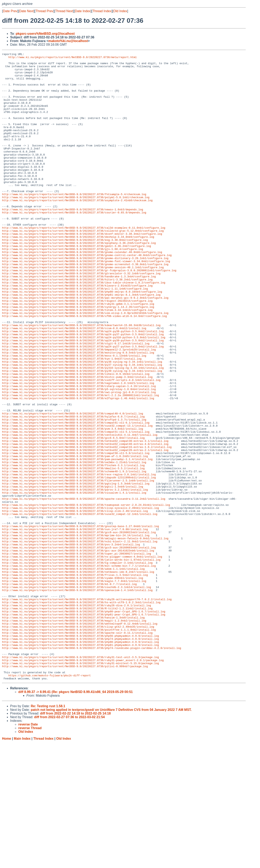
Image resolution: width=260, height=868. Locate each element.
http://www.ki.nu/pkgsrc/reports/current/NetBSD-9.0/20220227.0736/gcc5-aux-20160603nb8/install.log (79, 647)
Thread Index (102, 11)
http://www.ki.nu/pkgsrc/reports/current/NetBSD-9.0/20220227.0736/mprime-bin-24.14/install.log (76, 632)
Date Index (83, 11)
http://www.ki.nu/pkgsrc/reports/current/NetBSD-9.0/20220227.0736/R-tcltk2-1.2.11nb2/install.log (77, 720)
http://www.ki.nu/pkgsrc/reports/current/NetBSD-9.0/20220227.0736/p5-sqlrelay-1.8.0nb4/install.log (79, 457)
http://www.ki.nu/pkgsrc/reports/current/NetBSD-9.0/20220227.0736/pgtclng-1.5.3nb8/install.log (76, 570)
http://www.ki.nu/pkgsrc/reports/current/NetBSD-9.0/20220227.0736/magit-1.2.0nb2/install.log (74, 734)
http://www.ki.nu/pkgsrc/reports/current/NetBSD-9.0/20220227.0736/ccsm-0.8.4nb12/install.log (74, 384)
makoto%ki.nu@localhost (68, 41)
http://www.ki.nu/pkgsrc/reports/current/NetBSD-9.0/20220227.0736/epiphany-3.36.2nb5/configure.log (79, 281)
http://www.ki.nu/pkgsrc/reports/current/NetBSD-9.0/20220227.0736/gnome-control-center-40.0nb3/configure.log (87, 296)
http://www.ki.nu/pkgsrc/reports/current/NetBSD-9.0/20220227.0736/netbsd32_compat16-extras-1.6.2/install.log (87, 526)
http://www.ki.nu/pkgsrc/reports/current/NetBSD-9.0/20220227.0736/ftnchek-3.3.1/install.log (73, 548)
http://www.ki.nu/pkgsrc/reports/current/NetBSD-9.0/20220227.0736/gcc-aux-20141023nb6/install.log (78, 650)
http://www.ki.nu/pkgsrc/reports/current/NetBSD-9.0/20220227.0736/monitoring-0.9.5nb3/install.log (78, 413)
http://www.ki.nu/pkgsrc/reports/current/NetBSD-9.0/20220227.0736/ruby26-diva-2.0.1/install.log (76, 716)
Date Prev (10, 11)
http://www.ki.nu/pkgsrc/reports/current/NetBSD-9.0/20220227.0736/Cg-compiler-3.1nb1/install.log (77, 665)
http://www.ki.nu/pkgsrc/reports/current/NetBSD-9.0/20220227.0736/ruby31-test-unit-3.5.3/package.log (80, 778)
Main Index (22, 864)
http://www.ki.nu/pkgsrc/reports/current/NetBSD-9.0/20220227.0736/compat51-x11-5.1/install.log (76, 508)
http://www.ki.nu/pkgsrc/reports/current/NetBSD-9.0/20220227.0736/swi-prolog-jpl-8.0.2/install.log (79, 460)
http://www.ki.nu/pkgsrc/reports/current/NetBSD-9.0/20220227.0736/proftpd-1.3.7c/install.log (74, 493)
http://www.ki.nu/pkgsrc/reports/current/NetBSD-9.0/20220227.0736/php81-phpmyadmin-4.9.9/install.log (80, 764)
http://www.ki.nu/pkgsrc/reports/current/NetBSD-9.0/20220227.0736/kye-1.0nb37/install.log (72, 420)
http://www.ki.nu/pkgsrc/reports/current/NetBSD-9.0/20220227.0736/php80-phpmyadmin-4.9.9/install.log (80, 760)
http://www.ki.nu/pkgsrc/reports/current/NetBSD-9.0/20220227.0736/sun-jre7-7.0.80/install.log (75, 625)
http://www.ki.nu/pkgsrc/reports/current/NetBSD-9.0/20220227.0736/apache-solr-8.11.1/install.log (77, 749)
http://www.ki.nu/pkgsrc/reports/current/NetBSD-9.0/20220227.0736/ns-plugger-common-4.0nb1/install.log (82, 658)
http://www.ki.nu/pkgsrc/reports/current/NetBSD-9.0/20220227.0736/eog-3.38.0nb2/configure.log (75, 278)
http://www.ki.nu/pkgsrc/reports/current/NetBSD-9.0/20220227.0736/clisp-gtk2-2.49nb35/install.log (78, 742)
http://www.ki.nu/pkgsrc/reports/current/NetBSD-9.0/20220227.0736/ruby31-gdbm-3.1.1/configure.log (78, 354)
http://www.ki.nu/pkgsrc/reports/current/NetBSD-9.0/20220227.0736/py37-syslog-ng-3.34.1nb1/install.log (82, 427)
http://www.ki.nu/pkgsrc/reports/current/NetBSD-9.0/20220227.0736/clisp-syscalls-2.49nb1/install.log (80, 599)
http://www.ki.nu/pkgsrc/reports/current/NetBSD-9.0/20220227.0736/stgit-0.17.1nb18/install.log (76, 402)
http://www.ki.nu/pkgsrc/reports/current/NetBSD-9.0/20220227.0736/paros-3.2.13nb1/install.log (75, 577)
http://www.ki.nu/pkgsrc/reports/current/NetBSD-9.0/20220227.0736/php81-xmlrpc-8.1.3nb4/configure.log (81, 343)
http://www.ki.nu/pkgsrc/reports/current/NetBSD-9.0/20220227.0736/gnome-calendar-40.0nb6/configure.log (82, 292)
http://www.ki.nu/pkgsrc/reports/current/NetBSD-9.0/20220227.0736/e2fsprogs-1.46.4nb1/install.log (78, 468)
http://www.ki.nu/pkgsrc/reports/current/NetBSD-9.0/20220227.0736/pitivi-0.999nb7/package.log (75, 789)
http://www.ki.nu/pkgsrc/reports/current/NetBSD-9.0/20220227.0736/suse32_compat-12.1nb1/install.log (80, 606)
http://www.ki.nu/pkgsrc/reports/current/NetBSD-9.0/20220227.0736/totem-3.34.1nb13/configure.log (77, 362)
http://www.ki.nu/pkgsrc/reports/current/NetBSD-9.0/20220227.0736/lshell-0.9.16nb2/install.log (76, 438)
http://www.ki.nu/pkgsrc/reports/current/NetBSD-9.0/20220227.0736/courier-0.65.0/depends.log (74, 245)
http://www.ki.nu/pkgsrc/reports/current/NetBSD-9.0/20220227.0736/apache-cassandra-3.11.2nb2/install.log (84, 588)
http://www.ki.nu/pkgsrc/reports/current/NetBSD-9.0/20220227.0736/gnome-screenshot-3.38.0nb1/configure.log (85, 307)
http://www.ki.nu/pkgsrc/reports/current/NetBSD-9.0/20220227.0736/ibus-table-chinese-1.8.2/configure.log (84, 329)
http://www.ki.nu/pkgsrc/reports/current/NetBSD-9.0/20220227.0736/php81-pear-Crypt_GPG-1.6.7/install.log (84, 727)
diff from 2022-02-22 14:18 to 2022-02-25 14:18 (75, 839)
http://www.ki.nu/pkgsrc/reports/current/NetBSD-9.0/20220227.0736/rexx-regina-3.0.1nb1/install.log (79, 559)
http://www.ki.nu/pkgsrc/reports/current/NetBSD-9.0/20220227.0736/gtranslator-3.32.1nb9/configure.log (81, 318)
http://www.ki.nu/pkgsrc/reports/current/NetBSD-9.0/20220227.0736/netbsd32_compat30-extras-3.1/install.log (85, 519)
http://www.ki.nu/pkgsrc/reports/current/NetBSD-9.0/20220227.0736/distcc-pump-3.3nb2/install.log (77, 442)
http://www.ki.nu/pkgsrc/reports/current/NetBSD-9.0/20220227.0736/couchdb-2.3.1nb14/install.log (76, 694)
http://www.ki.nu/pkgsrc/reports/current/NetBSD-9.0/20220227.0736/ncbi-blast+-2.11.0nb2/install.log (80, 639)
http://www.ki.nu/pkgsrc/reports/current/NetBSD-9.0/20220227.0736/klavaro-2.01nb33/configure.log (77, 332)
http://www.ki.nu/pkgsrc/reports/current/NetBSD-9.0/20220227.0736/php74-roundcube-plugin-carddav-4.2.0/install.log (92, 767)
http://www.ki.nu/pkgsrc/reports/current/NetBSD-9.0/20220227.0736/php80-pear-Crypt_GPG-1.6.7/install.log (84, 723)
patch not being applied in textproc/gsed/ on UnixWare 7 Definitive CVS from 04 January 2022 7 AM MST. (111, 835)
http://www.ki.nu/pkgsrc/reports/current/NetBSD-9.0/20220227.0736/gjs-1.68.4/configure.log (73, 289)
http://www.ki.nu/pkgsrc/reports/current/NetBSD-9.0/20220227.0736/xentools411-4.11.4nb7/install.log (80, 511)
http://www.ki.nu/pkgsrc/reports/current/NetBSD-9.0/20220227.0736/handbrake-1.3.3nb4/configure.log (79, 321)
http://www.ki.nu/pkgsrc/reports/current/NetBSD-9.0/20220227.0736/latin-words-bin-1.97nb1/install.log (81, 661)
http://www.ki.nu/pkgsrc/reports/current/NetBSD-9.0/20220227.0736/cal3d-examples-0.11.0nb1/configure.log (84, 263)
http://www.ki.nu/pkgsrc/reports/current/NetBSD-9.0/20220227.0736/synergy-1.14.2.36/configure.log (78, 358)
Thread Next (64, 11)
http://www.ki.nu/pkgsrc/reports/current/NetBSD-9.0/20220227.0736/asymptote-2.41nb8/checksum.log (77, 230)
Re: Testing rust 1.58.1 (48, 832)
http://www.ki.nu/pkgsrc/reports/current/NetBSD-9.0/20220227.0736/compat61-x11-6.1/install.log (76, 497)
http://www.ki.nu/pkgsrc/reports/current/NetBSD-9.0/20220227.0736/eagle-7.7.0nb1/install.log (74, 687)
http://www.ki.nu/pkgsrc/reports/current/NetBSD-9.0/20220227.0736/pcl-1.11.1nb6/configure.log (75, 336)
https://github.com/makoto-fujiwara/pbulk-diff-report (50, 800)
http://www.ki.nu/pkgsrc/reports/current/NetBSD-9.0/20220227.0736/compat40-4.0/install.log (73, 486)
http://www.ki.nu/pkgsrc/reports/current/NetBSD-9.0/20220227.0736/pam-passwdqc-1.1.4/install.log (77, 541)
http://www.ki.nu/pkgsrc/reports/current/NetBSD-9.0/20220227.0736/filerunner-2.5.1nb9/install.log (78, 566)
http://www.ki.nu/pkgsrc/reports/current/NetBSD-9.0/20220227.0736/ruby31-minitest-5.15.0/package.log (80, 786)
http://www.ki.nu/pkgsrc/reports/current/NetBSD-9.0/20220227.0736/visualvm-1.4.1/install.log (74, 581)
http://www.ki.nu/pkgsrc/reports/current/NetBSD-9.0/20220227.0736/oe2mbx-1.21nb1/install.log (74, 544)
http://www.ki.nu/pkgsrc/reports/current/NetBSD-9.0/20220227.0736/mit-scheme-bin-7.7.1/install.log (79, 669)
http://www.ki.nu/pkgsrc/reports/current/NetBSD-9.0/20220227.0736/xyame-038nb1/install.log (73, 683)
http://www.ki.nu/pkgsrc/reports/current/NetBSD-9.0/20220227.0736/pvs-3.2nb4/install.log (71, 643)
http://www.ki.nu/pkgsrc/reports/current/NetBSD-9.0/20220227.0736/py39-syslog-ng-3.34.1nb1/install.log (82, 435)
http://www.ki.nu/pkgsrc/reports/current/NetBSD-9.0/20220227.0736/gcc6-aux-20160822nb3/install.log (79, 628)
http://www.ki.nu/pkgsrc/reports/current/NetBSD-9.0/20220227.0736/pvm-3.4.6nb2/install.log (73, 504)
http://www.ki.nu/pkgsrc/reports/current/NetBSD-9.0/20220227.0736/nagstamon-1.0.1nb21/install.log (78, 449)
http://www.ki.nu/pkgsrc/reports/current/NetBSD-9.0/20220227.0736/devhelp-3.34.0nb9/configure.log (78, 274)
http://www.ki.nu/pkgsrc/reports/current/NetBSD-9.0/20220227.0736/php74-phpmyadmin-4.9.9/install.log (80, 756)
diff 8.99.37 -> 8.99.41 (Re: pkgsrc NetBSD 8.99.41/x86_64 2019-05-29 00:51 (75, 817)
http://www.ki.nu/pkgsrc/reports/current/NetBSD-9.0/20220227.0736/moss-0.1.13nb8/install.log (74, 416)
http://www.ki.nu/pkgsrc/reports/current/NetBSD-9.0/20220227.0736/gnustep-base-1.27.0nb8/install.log (80, 621)
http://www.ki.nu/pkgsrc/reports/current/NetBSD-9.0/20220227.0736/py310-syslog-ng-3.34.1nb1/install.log (83, 431)
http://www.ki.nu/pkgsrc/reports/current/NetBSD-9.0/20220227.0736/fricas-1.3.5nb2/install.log (75, 680)
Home (6, 864)
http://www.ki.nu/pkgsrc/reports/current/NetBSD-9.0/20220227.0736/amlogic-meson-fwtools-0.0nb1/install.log (85, 636)
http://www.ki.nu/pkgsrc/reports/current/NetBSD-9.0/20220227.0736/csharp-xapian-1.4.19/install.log (79, 453)
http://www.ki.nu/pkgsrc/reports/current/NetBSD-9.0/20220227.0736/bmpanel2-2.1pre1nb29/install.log (79, 409)
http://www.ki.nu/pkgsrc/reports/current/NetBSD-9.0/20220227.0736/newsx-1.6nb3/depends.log (73, 241)
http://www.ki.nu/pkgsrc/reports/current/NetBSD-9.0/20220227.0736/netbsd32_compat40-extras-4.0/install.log (85, 522)
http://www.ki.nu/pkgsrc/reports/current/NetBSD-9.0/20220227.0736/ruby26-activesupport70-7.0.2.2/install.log (87, 709)
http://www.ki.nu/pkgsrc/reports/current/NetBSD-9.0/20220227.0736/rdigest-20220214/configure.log (77, 351)
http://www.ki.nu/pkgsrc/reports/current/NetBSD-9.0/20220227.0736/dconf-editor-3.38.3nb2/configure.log (82, 270)
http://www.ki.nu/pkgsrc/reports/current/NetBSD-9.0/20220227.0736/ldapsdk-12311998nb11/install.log (79, 563)
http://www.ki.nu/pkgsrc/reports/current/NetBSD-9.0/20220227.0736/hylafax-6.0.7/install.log (73, 490)
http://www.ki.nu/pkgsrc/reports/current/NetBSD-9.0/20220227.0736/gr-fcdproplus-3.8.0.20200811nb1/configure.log (89, 314)
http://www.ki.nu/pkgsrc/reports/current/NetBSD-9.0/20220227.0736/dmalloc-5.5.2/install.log (73, 552)
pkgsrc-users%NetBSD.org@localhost (45, 34)
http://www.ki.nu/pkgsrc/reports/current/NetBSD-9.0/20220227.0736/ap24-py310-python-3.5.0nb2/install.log (84, 395)
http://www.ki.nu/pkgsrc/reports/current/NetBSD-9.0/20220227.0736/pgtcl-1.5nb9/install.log (73, 574)
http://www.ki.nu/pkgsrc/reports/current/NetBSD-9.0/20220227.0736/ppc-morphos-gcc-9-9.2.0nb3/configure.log (85, 347)
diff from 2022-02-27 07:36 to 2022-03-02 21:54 (69, 843)
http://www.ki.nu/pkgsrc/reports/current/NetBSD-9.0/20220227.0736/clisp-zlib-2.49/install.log (75, 603)
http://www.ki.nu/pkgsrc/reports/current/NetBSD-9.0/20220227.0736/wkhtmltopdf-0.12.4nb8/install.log (80, 738)
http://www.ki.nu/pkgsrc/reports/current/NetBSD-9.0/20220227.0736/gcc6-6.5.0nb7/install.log (73, 515)
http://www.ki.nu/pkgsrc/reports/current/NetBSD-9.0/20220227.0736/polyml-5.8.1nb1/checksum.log (76, 226)
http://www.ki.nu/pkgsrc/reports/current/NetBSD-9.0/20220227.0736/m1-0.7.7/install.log (69, 691)
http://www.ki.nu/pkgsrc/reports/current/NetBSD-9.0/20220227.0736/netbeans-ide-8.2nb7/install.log (78, 676)
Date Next (26, 11)
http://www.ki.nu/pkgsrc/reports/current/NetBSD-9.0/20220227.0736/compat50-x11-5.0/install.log (76, 533)
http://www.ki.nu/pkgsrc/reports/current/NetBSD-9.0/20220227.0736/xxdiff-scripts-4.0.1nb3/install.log (81, 446)
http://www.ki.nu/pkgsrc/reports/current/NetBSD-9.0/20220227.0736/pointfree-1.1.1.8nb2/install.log (79, 745)
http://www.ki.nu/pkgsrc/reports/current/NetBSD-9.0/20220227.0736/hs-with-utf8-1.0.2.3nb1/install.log (81, 712)
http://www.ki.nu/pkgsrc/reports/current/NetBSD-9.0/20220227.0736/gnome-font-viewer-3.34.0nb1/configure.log (86, 303)
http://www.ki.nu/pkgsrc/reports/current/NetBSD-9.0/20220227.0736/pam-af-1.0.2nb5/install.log (75, 537)
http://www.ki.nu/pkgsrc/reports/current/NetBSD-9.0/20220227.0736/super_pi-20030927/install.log (76, 654)
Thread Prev (44, 11)
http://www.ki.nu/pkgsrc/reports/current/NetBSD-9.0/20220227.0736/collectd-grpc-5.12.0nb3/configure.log (83, 267)
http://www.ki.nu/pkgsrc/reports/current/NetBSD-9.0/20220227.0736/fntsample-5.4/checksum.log (74, 223)
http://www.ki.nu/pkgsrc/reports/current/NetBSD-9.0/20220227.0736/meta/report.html (73, 58)
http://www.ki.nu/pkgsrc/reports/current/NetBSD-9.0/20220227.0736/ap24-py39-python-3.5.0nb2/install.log (83, 398)
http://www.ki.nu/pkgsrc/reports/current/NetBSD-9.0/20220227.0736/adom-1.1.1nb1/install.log (73, 672)
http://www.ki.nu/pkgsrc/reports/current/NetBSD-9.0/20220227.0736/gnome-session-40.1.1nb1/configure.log (83, 310)
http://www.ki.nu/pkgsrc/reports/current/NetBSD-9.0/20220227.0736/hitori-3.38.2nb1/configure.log (77, 325)
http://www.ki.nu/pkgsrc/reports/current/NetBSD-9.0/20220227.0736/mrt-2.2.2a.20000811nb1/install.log (80, 464)
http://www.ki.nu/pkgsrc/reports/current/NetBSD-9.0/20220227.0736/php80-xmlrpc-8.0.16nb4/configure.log (82, 340)
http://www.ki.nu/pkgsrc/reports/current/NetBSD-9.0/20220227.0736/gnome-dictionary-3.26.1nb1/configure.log (85, 299)
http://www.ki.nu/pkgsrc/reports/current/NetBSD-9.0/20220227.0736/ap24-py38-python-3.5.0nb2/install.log (83, 387)
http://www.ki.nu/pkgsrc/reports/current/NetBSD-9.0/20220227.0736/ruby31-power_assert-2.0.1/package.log (83, 782)
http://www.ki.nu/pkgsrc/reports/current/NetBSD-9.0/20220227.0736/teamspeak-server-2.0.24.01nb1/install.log (86, 596)
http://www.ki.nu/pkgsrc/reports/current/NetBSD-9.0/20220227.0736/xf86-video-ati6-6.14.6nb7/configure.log (84, 369)
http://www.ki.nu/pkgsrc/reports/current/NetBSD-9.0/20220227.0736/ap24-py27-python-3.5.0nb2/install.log (83, 405)
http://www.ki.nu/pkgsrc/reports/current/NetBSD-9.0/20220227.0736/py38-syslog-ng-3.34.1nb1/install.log (82, 424)
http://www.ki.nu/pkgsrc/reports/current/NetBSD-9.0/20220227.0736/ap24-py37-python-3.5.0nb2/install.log (83, 391)
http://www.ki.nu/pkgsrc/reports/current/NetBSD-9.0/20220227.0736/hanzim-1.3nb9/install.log (73, 731)
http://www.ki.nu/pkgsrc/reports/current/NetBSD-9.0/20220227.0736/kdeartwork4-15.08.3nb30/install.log (81, 380)
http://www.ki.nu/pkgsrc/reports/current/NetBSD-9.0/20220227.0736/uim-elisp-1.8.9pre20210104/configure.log (85, 365)
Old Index (120, 11)
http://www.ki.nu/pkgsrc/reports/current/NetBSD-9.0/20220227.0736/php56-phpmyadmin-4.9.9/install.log (80, 753)
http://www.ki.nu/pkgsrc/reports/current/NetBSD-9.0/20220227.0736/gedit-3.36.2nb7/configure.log (76, 285)
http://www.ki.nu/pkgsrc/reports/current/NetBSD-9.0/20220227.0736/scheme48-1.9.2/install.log (74, 555)
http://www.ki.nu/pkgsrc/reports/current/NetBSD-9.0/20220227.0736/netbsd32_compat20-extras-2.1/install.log (85, 530)
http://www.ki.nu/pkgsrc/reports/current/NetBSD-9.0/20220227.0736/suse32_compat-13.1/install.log (77, 500)
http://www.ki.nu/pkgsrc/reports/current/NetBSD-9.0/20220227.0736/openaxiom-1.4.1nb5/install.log (77, 698)
